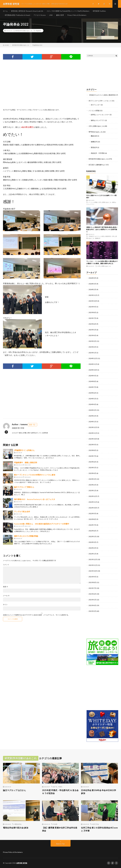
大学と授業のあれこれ (96, 126)
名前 (5, 587)
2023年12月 (93, 427)
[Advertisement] (42, 87)
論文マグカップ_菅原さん (24, 487)
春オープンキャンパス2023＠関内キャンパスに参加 (35, 475)
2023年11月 (93, 433)
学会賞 (55, 824)
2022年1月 (92, 554)
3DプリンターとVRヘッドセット (100, 101)
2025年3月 (92, 341)
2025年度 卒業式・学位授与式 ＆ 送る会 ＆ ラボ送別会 (60, 792)
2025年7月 (92, 318)
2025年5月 (92, 330)
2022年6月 (92, 531)
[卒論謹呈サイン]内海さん (24, 450)
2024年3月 (92, 410)
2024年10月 (93, 370)
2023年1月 (92, 491)
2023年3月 (92, 479)
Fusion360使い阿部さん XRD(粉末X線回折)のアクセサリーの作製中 (42, 524)
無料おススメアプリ (98, 120)
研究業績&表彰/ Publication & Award (17, 15)
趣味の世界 (60, 15)
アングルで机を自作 (22, 511)
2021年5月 (92, 600)
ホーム (5, 11)
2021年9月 (92, 577)
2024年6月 (92, 393)
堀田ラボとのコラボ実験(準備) (26, 536)
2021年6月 (92, 594)
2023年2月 (92, 485)
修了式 (55, 787)
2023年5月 (92, 468)
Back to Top (60, 844)
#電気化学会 (18, 824)
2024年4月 (92, 404)
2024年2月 (92, 416)
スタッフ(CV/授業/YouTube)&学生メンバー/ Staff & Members (68, 11)
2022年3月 (92, 542)
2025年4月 (92, 335)
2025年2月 (92, 347)
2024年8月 (92, 381)
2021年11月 (93, 565)
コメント (6, 565)
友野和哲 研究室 (22, 863)
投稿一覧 (32, 425)
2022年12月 (93, 496)
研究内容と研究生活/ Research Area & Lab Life (27, 11)
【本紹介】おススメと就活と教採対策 (102, 95)
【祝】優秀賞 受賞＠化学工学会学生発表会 (60, 829)
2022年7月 (92, 525)
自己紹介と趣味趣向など (97, 165)
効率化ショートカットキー (100, 115)
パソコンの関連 (94, 111)
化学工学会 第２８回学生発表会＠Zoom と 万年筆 (99, 829)
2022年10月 (93, 508)
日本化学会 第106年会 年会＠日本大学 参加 (99, 792)
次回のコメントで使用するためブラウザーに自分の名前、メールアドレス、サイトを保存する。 (36, 615)
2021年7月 (92, 588)
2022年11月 (93, 502)
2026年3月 (92, 284)
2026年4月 (92, 278)
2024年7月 (92, 387)
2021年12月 (93, 559)
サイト (5, 605)
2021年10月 (93, 571)
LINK (51, 15)
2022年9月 (92, 513)
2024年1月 (92, 422)
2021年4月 (92, 605)
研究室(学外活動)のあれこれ (24, 31)
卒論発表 (38, 31)
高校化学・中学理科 (98, 153)
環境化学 (94, 147)
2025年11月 (93, 295)
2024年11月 (93, 364)
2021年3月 (92, 611)
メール (6, 596)
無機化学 (94, 142)
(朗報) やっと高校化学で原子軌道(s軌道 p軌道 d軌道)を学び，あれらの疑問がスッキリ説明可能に (102, 229)
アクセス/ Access (40, 15)
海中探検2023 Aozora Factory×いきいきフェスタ (35, 499)
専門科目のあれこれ (96, 132)
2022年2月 (92, 548)
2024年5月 (92, 399)
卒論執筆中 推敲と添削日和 (26, 462)
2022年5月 (92, 536)
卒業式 (60, 787)
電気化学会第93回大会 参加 (16, 828)
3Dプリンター (96, 105)
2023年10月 (93, 439)
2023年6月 (92, 462)
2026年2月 (92, 289)
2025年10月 (93, 301)
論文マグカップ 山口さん (14, 790)
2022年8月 (92, 519)
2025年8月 (92, 312)
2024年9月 (92, 376)
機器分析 (94, 136)
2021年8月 (92, 582)
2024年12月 (93, 358)
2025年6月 (92, 324)
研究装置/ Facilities (99, 11)
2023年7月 (92, 456)
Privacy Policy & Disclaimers (77, 15)
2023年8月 (92, 450)
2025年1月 (92, 353)
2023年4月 (92, 473)
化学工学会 (96, 824)
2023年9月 (92, 445)
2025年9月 (92, 307)
